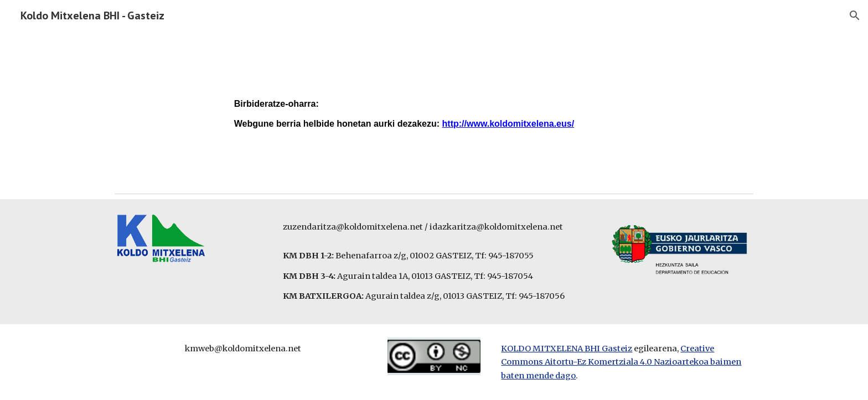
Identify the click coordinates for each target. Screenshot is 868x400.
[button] (855, 15)
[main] (434, 110)
